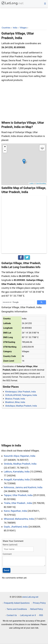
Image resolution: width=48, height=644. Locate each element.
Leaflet (31, 183)
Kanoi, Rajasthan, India (15, 511)
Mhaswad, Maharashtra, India (19, 519)
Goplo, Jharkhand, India (16, 527)
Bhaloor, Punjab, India (15, 399)
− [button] (5, 151)
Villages (23, 28)
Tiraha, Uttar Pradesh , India (18, 503)
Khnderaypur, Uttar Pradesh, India (20, 392)
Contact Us (12, 615)
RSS (41, 615)
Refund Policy (37, 609)
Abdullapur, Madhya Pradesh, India (21, 406)
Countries (6, 28)
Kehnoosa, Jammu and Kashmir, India (23, 487)
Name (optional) (10, 545)
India (15, 28)
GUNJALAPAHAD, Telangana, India (21, 395)
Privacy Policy (39, 603)
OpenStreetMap (41, 183)
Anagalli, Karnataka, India (17, 480)
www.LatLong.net (30, 597)
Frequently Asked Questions (17, 603)
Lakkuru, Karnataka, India (17, 472)
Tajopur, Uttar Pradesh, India (18, 495)
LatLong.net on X (28, 615)
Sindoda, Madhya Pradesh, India (20, 464)
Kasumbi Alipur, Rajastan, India (20, 456)
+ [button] (5, 147)
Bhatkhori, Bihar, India (15, 402)
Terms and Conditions (17, 609)
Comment (7, 554)
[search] (17, 302)
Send (7, 570)
